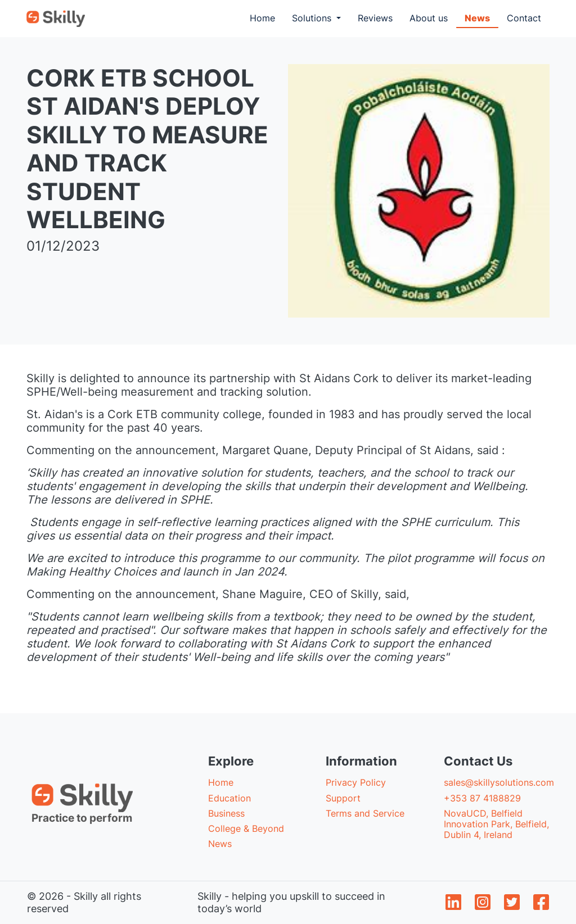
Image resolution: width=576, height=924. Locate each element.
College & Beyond (246, 828)
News (477, 18)
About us (429, 18)
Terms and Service (365, 813)
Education (229, 798)
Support (343, 798)
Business (226, 813)
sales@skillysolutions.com (499, 782)
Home (267, 18)
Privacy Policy (356, 782)
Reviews (375, 18)
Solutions (313, 18)
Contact (524, 18)
